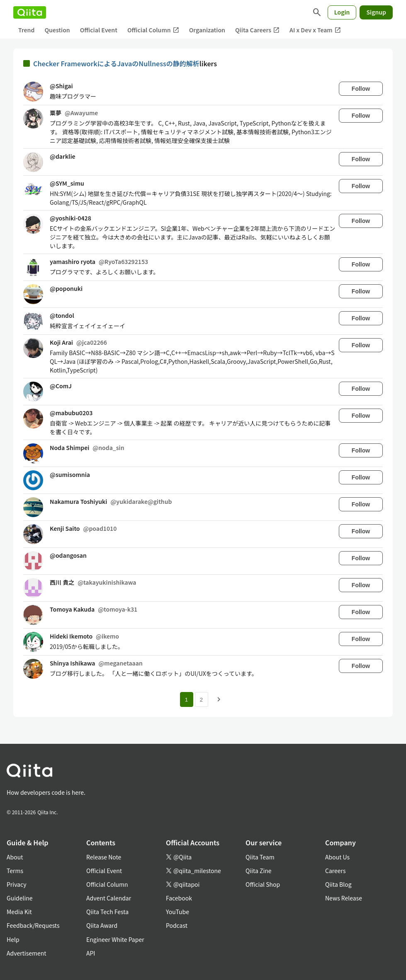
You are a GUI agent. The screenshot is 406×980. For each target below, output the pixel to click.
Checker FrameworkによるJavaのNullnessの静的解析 (116, 63)
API (91, 953)
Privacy (16, 884)
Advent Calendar (109, 898)
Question (57, 30)
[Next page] (219, 699)
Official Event (99, 30)
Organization (207, 30)
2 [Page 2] (201, 700)
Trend (26, 30)
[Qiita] (30, 12)
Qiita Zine (259, 871)
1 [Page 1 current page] (186, 700)
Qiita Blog (338, 884)
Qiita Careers (257, 30)
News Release (344, 898)
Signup (376, 12)
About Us (337, 857)
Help (13, 939)
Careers (335, 871)
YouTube (177, 912)
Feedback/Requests (33, 925)
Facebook (179, 898)
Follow (361, 89)
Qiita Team (260, 857)
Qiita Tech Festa (107, 912)
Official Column (153, 30)
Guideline (20, 898)
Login (342, 12)
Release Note (104, 857)
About (15, 857)
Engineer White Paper (115, 939)
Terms (15, 871)
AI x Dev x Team (315, 30)
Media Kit (19, 912)
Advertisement (27, 953)
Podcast (177, 925)
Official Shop (263, 884)
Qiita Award (102, 925)
